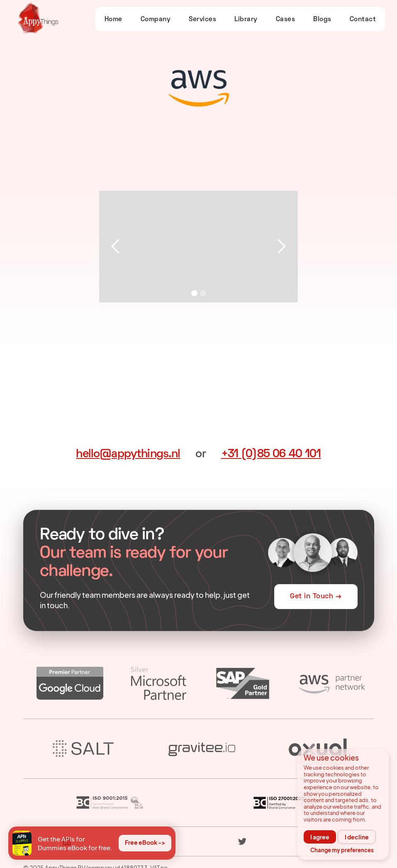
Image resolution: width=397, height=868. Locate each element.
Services (202, 20)
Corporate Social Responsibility (241, 854)
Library (246, 20)
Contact (363, 20)
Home (113, 20)
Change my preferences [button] (342, 850)
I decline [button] (357, 837)
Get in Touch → (316, 597)
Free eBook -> (145, 842)
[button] (116, 247)
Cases (286, 20)
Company (156, 20)
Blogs (322, 20)
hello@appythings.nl (128, 454)
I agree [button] (320, 837)
